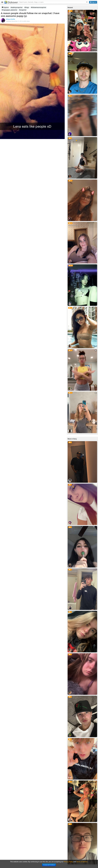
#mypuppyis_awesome (9, 10)
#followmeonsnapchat (38, 7)
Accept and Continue (49, 865)
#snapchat (23, 10)
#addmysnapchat (17, 7)
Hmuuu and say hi (73, 572)
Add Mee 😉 (71, 487)
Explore (5, 7)
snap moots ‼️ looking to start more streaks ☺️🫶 (80, 98)
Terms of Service (82, 862)
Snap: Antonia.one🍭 (73, 225)
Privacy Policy (68, 862)
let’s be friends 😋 (73, 140)
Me (69, 56)
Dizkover (11, 2)
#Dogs (27, 7)
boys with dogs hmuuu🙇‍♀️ (75, 13)
